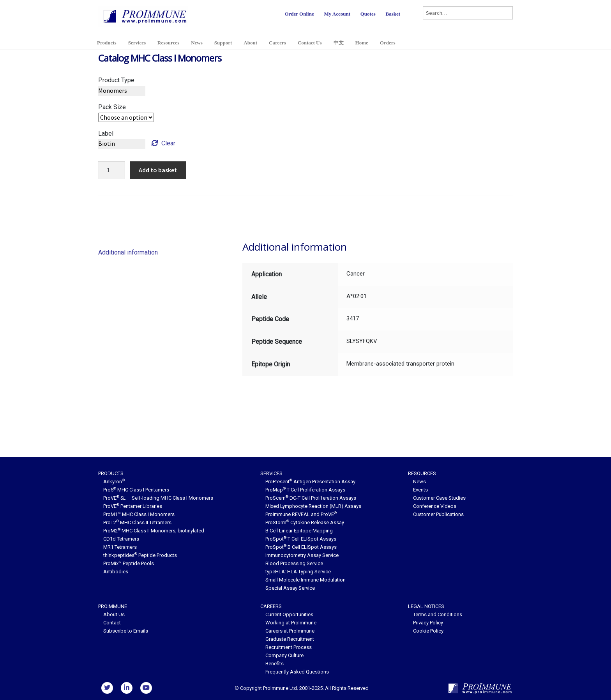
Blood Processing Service (294, 563)
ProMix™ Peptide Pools (129, 563)
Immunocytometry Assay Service (302, 555)
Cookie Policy (428, 631)
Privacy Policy (428, 623)
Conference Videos (435, 506)
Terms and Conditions (438, 614)
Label (106, 133)
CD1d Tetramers (121, 539)
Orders (388, 43)
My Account (337, 14)
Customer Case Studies (439, 498)
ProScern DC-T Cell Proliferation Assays (311, 498)
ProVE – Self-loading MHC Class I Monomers (158, 498)
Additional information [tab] (128, 252)
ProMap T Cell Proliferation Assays (305, 490)
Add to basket (158, 170)
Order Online (299, 14)
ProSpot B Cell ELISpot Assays (301, 547)
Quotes (368, 14)
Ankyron (114, 482)
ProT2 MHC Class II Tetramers (137, 522)
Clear (168, 143)
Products (107, 43)
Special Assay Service (290, 588)
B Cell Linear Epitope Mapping (299, 531)
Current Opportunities (289, 614)
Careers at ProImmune (290, 631)
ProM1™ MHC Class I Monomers (139, 514)
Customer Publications (438, 514)
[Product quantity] (111, 170)
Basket (393, 14)
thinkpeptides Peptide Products (140, 555)
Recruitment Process (289, 647)
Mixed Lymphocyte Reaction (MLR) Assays (313, 506)
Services (137, 43)
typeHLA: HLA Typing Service (298, 572)
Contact (112, 623)
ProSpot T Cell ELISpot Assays (301, 539)
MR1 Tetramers (120, 547)
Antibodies (116, 572)
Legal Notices (426, 606)
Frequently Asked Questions (297, 672)
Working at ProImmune (291, 623)
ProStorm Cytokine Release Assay (305, 522)
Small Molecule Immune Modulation (305, 580)
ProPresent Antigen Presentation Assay (310, 482)
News (197, 43)
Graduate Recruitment (290, 639)
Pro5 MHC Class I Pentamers (136, 490)
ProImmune (113, 606)
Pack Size (112, 107)
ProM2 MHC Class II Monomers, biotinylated (154, 531)
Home (362, 43)
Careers (277, 43)
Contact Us (310, 43)
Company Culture (284, 655)
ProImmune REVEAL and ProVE (301, 514)
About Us (114, 614)
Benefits (275, 664)
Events (420, 490)
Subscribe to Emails (126, 631)
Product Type (116, 80)
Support (223, 43)
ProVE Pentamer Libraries (133, 506)
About (250, 43)
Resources (168, 43)
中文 (339, 43)
